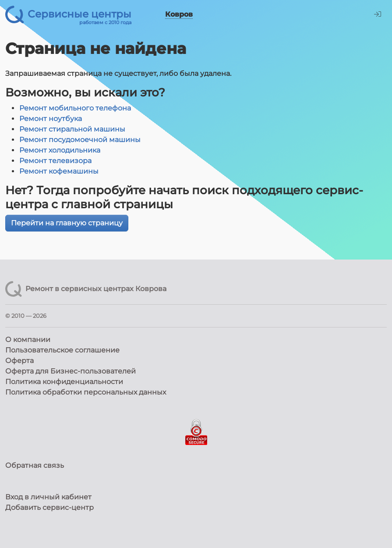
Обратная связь (35, 465)
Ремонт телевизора (55, 161)
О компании (28, 340)
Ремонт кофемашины (59, 171)
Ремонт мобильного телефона (75, 108)
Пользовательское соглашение (62, 350)
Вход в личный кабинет (48, 497)
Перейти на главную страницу (67, 223)
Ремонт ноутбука (51, 119)
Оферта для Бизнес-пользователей (71, 371)
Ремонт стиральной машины (72, 129)
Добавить (49, 507)
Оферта (19, 361)
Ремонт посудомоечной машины (80, 140)
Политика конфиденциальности (64, 382)
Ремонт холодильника (60, 150)
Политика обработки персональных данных (86, 392)
